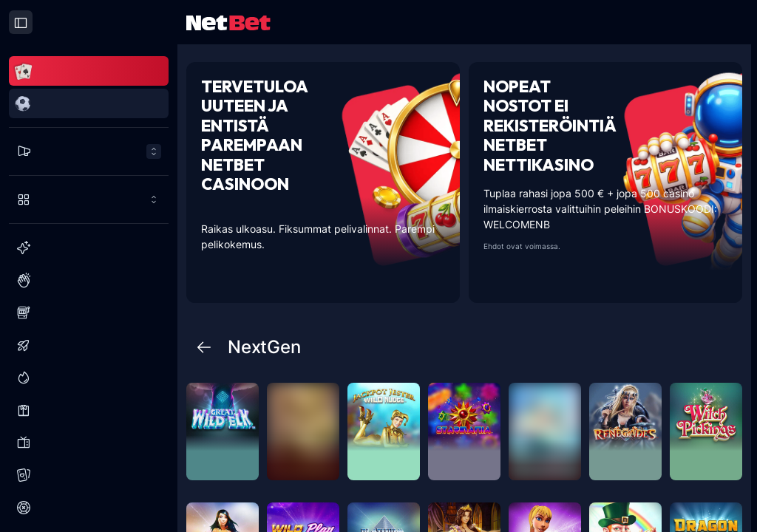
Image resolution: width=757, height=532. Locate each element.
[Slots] (89, 313)
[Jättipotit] (89, 378)
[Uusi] (89, 248)
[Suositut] (89, 280)
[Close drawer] (21, 22)
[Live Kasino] (89, 410)
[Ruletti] (89, 508)
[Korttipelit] (89, 475)
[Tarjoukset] (89, 151)
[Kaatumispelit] (89, 345)
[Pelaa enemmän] (89, 199)
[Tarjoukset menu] (89, 151)
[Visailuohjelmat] (89, 443)
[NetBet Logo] (228, 22)
